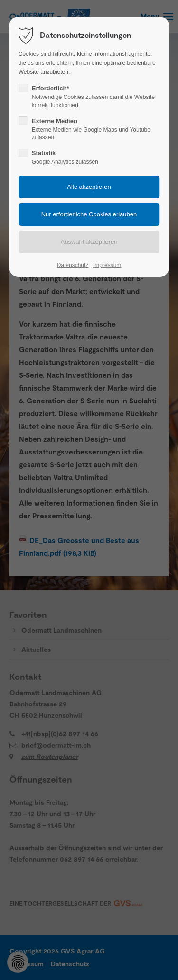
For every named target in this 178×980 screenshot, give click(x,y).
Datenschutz (73, 265)
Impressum (107, 265)
